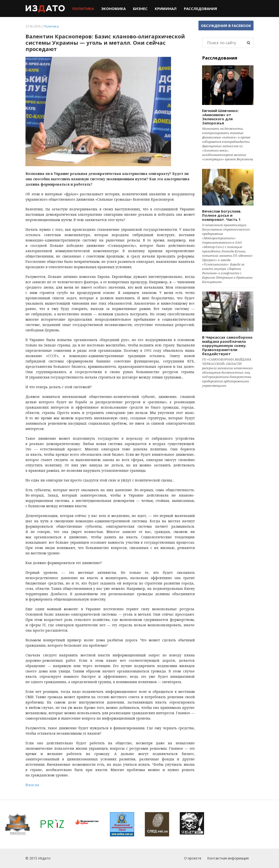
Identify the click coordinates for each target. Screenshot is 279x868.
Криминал (166, 9)
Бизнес (140, 9)
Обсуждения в (226, 26)
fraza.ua (32, 785)
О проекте (193, 858)
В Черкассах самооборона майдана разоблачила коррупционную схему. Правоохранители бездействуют (227, 345)
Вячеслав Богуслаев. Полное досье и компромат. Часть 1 (222, 215)
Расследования (201, 9)
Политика (83, 9)
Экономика (113, 9)
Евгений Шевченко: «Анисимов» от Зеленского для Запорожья (220, 117)
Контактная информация (228, 858)
